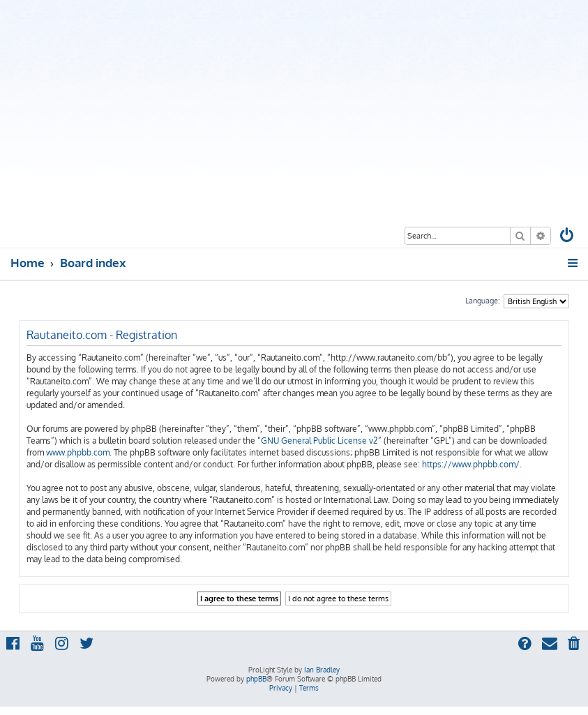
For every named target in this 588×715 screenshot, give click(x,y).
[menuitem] (568, 237)
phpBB (256, 679)
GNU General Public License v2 (319, 441)
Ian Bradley (322, 670)
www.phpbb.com (78, 452)
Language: (483, 301)
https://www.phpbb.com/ (471, 464)
